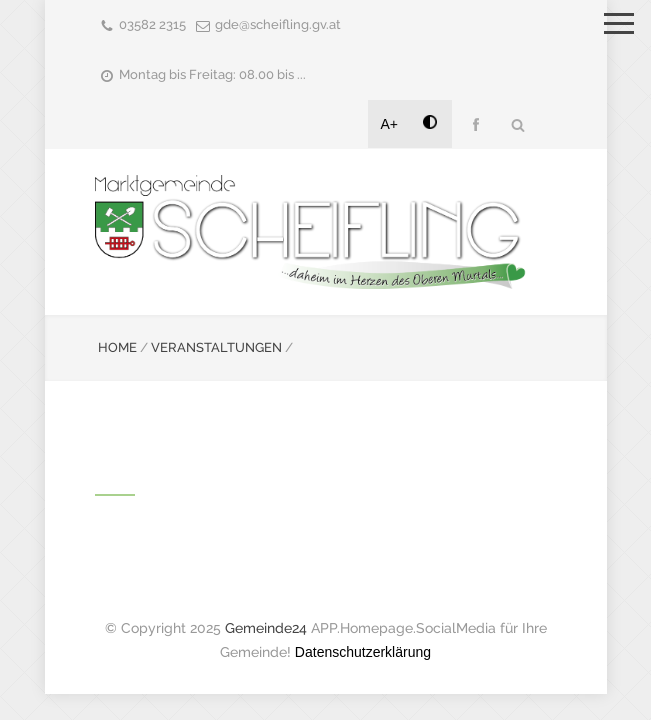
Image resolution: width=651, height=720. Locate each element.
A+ (390, 124)
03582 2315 (152, 24)
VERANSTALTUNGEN (216, 347)
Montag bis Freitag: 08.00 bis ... (212, 74)
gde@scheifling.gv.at (278, 24)
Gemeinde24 (266, 628)
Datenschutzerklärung (363, 652)
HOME (117, 347)
